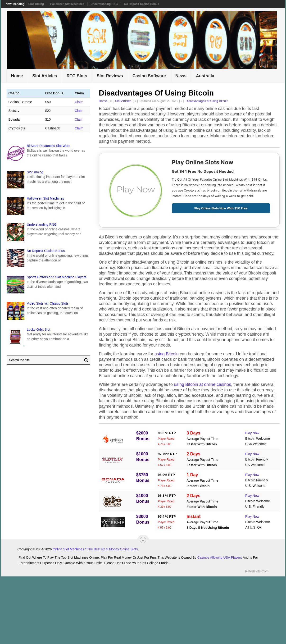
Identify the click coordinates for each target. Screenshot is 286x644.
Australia (205, 76)
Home (17, 76)
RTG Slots (77, 76)
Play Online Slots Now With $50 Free (221, 208)
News (181, 76)
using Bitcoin (167, 354)
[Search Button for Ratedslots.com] (85, 360)
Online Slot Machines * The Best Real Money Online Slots (95, 549)
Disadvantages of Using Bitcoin (207, 101)
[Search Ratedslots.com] (48, 360)
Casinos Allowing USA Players (220, 557)
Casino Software (149, 76)
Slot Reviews (110, 76)
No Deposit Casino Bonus (142, 4)
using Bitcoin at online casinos (202, 384)
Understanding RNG (104, 4)
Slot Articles (45, 76)
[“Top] (143, 540)
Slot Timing (36, 4)
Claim (79, 102)
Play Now (252, 433)
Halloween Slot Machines (67, 4)
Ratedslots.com (257, 571)
